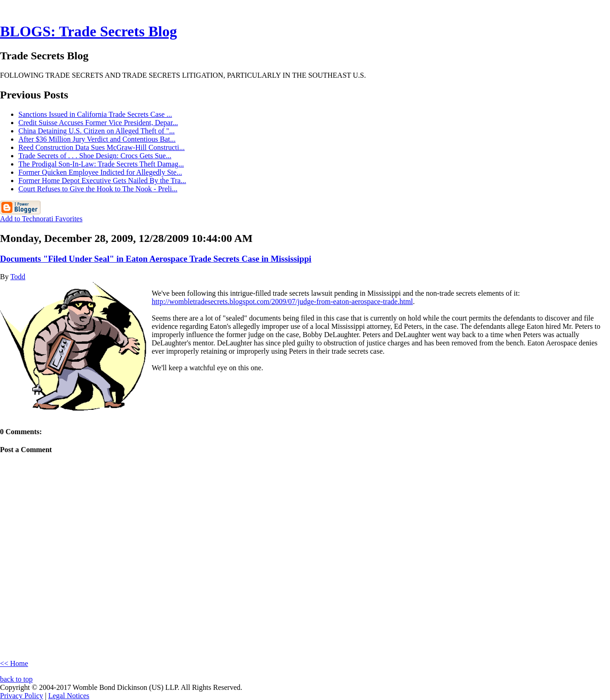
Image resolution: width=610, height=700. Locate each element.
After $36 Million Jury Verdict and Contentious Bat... (97, 139)
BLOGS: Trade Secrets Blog (88, 31)
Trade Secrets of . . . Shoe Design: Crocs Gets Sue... (95, 156)
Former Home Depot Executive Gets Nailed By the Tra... (102, 181)
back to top (16, 679)
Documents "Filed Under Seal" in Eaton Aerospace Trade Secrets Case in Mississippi (156, 259)
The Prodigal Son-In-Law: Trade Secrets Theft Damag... (101, 164)
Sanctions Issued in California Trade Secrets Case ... (95, 114)
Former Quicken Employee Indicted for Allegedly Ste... (100, 172)
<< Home (14, 663)
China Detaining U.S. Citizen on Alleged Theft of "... (97, 131)
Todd (18, 277)
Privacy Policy (22, 696)
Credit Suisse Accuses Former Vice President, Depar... (98, 123)
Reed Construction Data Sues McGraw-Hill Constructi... (102, 147)
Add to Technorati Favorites (41, 219)
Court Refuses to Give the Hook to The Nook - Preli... (98, 189)
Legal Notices (69, 696)
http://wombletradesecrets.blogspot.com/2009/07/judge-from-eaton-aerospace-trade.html (282, 301)
